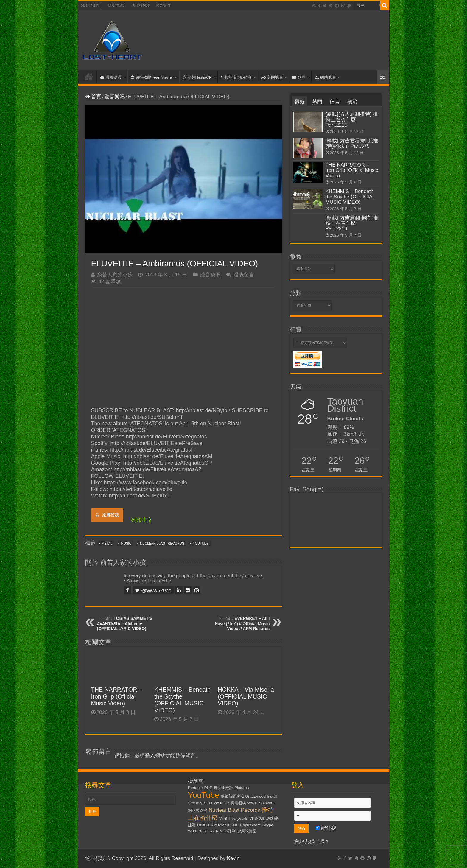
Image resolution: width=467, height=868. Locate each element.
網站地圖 (325, 77)
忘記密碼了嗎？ (312, 842)
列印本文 (142, 520)
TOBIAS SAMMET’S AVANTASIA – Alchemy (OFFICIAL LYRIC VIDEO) (125, 623)
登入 (150, 756)
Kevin (233, 858)
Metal (107, 543)
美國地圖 (272, 77)
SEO (208, 803)
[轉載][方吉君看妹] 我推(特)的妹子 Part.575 (352, 143)
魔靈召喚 (238, 803)
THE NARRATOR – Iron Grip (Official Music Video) (117, 696)
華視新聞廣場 (232, 796)
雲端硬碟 (111, 77)
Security (195, 803)
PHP (208, 788)
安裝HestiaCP (197, 77)
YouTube (201, 543)
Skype (268, 825)
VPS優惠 (257, 818)
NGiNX (203, 825)
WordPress (198, 831)
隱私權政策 (117, 5)
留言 (335, 102)
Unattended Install (261, 796)
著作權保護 (141, 5)
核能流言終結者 (236, 77)
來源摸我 (107, 515)
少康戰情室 (247, 831)
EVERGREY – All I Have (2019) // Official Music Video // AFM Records (242, 623)
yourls (243, 818)
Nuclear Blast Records (162, 543)
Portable (195, 788)
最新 (300, 102)
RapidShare (250, 825)
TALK (214, 831)
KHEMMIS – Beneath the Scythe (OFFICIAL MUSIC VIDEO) (182, 700)
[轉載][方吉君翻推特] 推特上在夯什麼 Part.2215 (352, 120)
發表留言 (244, 275)
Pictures (242, 788)
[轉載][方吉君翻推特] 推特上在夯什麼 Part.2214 (352, 223)
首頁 (89, 77)
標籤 (352, 102)
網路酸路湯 (198, 810)
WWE (252, 803)
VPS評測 (228, 831)
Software (267, 803)
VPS (223, 818)
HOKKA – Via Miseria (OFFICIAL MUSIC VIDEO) (246, 696)
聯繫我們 (163, 5)
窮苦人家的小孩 (115, 275)
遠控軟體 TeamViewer (152, 77)
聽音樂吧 (115, 97)
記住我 (326, 828)
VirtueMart (220, 825)
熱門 (317, 102)
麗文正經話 (224, 788)
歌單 (299, 77)
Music (126, 543)
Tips (232, 818)
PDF (235, 825)
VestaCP (221, 803)
